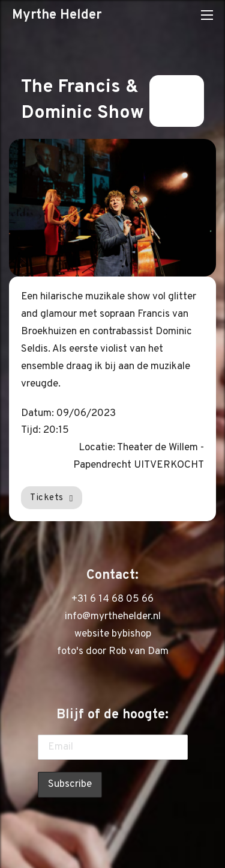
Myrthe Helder (57, 15)
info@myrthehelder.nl (113, 617)
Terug (177, 101)
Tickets (52, 498)
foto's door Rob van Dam (113, 652)
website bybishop (113, 634)
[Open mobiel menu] (207, 15)
